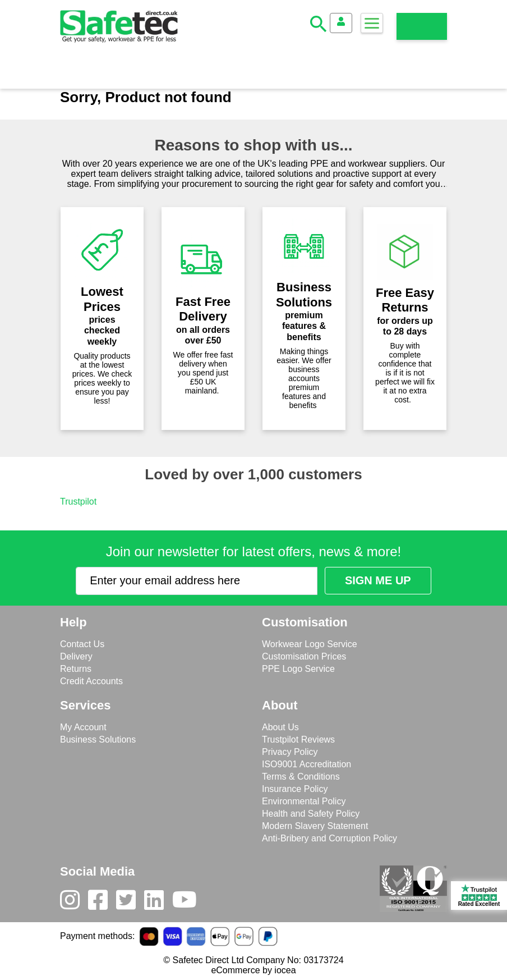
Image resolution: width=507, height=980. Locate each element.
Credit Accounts (91, 681)
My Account (83, 727)
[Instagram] (74, 903)
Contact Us (82, 644)
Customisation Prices (304, 656)
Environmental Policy (304, 801)
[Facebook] (102, 903)
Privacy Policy (290, 752)
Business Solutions (98, 739)
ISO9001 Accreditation (306, 764)
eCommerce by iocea (253, 970)
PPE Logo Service (298, 669)
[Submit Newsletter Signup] (378, 581)
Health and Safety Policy (311, 814)
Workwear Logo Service (310, 644)
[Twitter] (130, 903)
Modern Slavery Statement (315, 826)
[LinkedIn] (158, 903)
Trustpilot (78, 502)
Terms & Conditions (301, 777)
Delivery (76, 656)
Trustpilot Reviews (298, 739)
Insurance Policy (295, 789)
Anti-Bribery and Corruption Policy (329, 838)
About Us (280, 727)
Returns (76, 669)
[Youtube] (189, 903)
